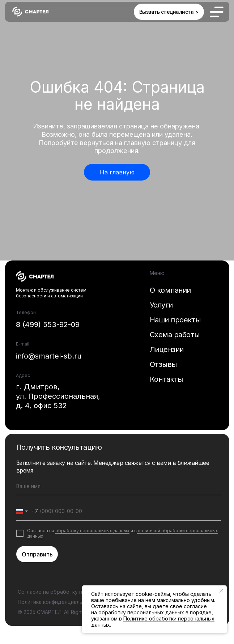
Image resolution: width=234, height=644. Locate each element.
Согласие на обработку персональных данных (77, 592)
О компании (170, 290)
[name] (119, 486)
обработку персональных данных (92, 531)
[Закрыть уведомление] (221, 591)
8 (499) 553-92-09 (48, 325)
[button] (169, 12)
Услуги (161, 305)
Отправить (37, 554)
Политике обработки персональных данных (153, 622)
